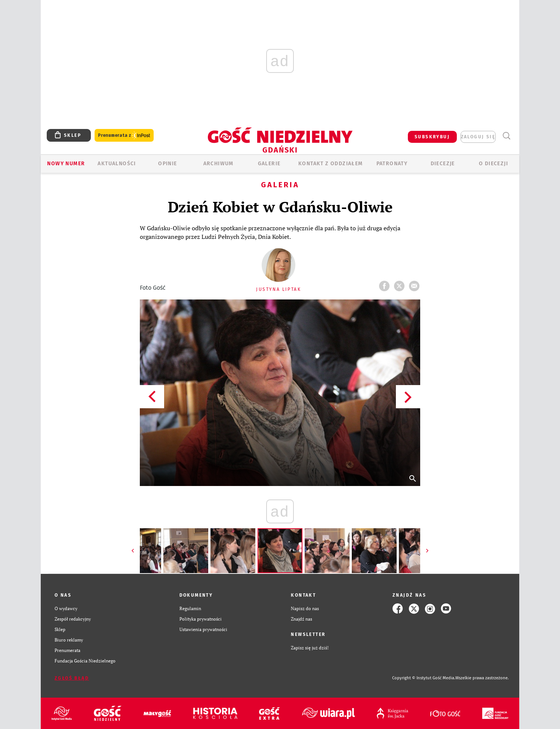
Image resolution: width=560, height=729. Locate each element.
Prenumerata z (124, 136)
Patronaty (392, 164)
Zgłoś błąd (72, 678)
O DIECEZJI (493, 164)
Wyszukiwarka (506, 136)
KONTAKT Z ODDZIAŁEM (331, 164)
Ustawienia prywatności (203, 629)
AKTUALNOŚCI (117, 164)
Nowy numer (66, 164)
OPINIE (167, 164)
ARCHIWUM (219, 164)
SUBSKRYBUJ (432, 137)
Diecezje (443, 164)
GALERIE (269, 164)
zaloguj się (478, 137)
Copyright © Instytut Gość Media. (424, 678)
